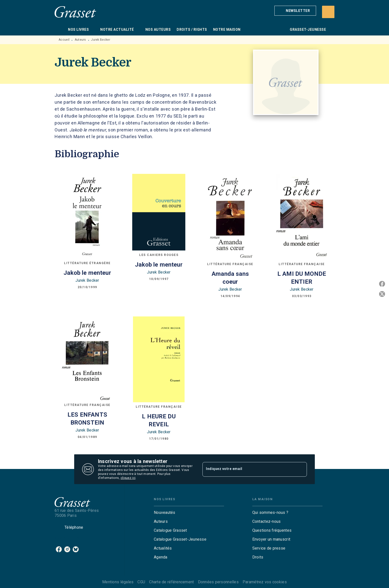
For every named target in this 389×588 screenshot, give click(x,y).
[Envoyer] (301, 469)
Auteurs (80, 40)
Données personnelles (218, 582)
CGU (141, 582)
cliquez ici (128, 478)
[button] (295, 11)
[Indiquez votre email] (248, 469)
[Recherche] (328, 12)
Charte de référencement (171, 582)
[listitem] (59, 549)
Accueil (64, 40)
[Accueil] (75, 12)
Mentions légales (118, 582)
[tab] (60, 30)
